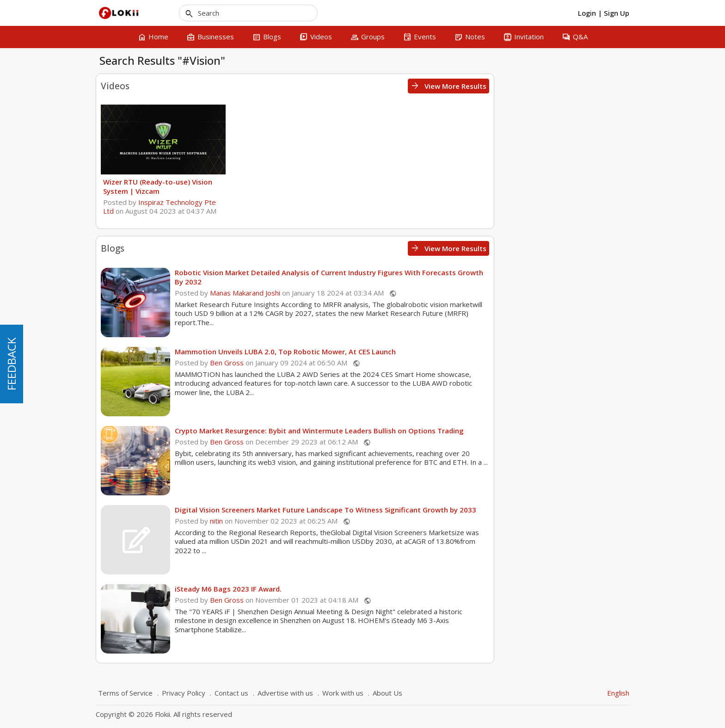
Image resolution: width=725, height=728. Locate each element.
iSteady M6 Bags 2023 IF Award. (364, 589)
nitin (352, 521)
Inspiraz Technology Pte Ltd (295, 207)
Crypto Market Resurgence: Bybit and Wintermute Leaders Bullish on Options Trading (455, 431)
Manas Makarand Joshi (381, 293)
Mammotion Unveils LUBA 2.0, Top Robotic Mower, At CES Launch (421, 352)
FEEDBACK (11, 364)
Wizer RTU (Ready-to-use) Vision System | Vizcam (293, 186)
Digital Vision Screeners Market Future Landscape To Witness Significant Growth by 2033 (461, 510)
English (618, 693)
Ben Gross (362, 363)
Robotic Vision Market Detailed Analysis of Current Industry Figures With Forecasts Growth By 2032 (464, 277)
